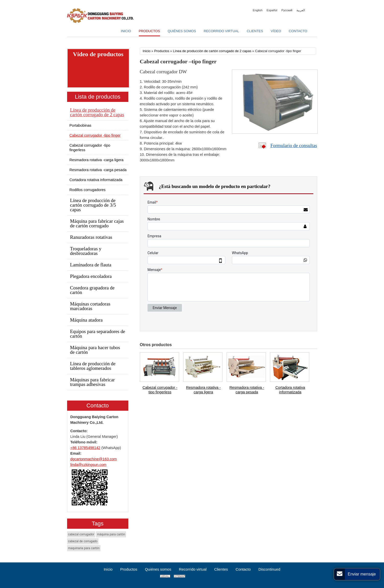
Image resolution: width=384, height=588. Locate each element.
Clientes (221, 569)
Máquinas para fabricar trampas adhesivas (92, 382)
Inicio (147, 51)
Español (272, 10)
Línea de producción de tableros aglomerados (93, 366)
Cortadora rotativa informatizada (290, 390)
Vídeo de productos (98, 54)
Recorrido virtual (193, 569)
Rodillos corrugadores (88, 190)
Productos (162, 51)
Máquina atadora (86, 320)
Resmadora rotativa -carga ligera (203, 390)
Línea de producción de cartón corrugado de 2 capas (212, 51)
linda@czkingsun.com (89, 465)
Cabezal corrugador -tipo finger (95, 135)
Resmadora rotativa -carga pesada (247, 390)
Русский (287, 10)
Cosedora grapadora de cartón (92, 290)
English (258, 10)
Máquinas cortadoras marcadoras (90, 306)
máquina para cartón (111, 534)
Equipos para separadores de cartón (98, 334)
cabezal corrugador (81, 534)
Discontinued (269, 569)
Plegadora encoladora (91, 276)
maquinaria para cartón (84, 548)
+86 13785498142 (85, 448)
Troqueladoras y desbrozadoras (86, 251)
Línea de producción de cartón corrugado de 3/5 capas (93, 205)
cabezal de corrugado (83, 541)
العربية (301, 10)
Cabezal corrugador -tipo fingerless (160, 390)
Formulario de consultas (294, 145)
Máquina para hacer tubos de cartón (95, 350)
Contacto (98, 405)
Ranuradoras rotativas (91, 237)
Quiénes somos (158, 569)
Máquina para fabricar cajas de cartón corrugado (97, 223)
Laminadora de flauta (91, 265)
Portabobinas (80, 125)
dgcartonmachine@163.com (94, 459)
